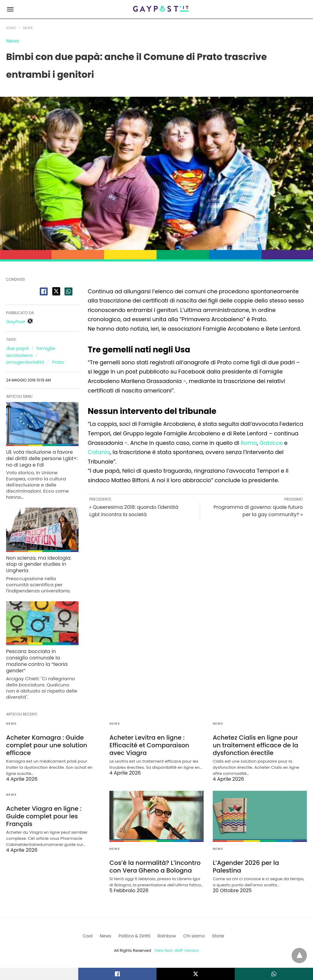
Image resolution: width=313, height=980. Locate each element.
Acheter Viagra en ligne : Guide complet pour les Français (44, 816)
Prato (58, 362)
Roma (249, 443)
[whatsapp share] (68, 291)
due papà (17, 348)
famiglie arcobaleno (31, 352)
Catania (99, 452)
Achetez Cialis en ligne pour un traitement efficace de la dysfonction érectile (256, 745)
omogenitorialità (25, 362)
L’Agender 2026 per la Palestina (246, 867)
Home (11, 28)
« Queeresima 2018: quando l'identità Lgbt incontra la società (134, 511)
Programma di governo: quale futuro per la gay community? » (258, 511)
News (28, 28)
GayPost (16, 322)
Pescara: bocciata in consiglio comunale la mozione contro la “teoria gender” (37, 661)
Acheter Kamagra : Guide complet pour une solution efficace (47, 745)
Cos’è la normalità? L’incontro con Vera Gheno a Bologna (155, 867)
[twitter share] (56, 291)
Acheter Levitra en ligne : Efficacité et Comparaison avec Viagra (149, 745)
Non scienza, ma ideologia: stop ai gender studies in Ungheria (39, 564)
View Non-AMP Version (177, 950)
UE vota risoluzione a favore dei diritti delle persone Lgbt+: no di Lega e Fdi (42, 458)
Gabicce (271, 443)
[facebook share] (44, 291)
